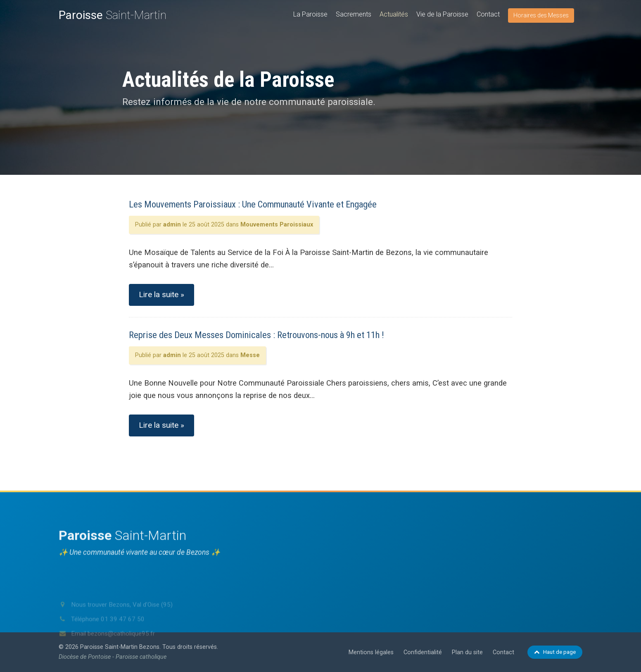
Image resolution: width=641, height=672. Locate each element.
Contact (488, 14)
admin (172, 225)
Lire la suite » (161, 294)
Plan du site (467, 652)
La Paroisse (310, 14)
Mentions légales (371, 652)
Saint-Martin (113, 15)
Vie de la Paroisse (442, 14)
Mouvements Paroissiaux (277, 225)
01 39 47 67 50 (123, 631)
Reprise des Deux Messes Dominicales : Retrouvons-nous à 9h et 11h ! (256, 335)
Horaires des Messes (541, 15)
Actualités (394, 14)
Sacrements (354, 14)
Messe (250, 355)
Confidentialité (423, 652)
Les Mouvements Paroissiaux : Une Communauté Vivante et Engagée (253, 204)
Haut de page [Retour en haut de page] (555, 652)
